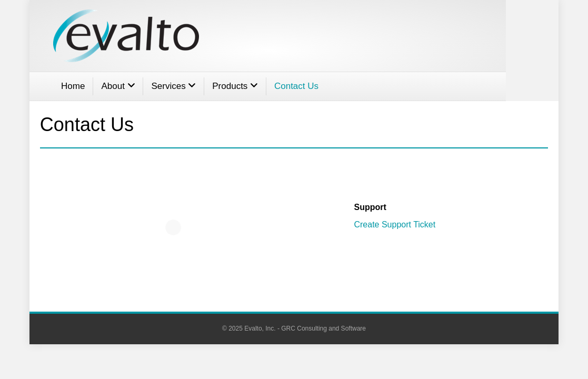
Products (235, 86)
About (118, 86)
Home (73, 86)
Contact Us (296, 86)
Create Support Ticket (395, 225)
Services (173, 86)
